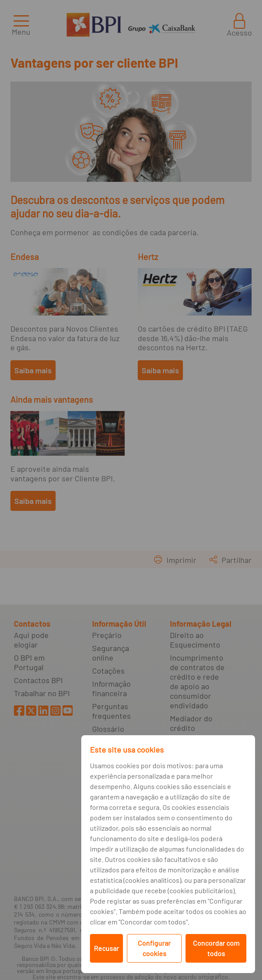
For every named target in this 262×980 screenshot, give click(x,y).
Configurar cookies (154, 948)
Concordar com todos (216, 948)
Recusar (106, 948)
